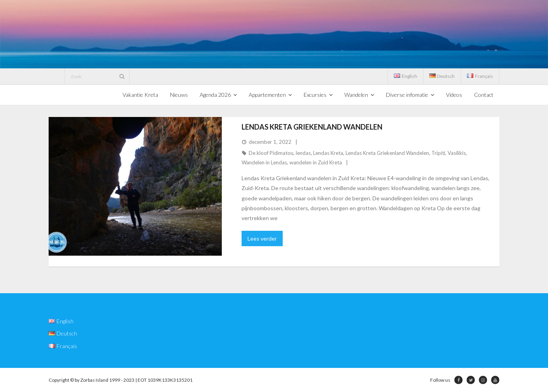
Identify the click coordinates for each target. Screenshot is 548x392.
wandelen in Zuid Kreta (316, 162)
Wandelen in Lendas (264, 162)
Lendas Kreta (328, 153)
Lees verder (262, 238)
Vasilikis (457, 153)
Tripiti (438, 153)
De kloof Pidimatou (271, 153)
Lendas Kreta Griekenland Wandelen (312, 127)
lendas (303, 153)
